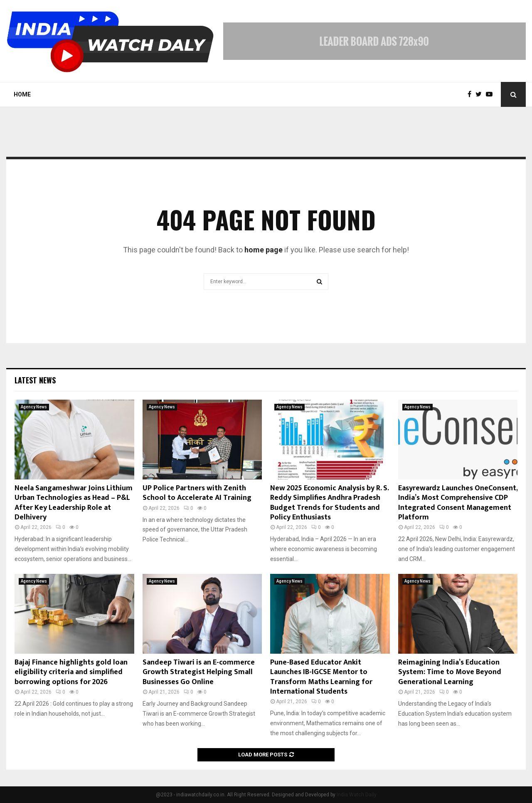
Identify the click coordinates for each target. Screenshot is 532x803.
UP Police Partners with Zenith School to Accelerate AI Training (197, 493)
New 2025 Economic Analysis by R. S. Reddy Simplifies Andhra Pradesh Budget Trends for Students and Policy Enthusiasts (329, 503)
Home (22, 94)
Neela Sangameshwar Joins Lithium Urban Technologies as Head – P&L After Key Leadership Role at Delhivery (74, 503)
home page (264, 250)
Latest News (35, 380)
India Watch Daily (357, 795)
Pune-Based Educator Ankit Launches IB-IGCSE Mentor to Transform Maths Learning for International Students (321, 677)
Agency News (34, 407)
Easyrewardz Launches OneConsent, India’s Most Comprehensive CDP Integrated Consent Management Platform (458, 503)
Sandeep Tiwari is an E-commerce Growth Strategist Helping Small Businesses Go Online (199, 672)
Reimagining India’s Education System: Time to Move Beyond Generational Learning (450, 672)
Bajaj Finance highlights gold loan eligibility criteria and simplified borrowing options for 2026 (71, 672)
